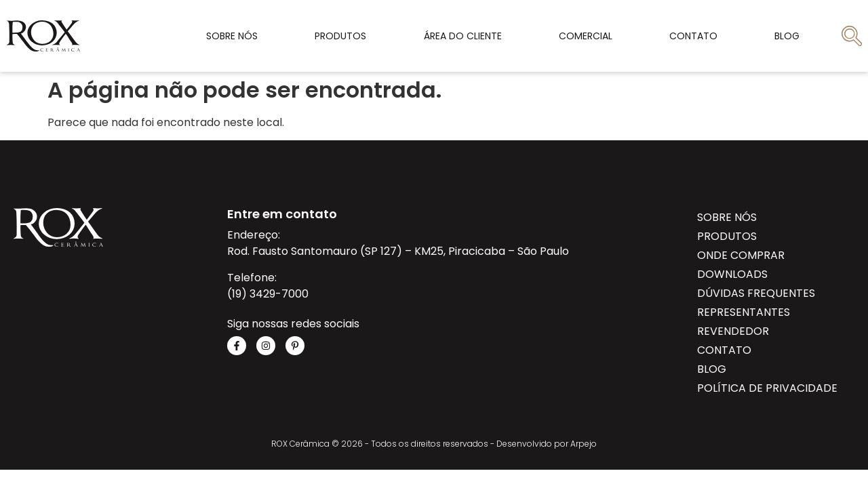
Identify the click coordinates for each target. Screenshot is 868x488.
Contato (693, 36)
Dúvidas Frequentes (756, 293)
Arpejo (584, 444)
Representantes (744, 312)
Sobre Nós (232, 36)
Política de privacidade (767, 388)
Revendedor (733, 331)
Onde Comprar (741, 255)
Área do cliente (463, 36)
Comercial (586, 36)
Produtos (340, 36)
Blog (787, 36)
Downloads (732, 274)
